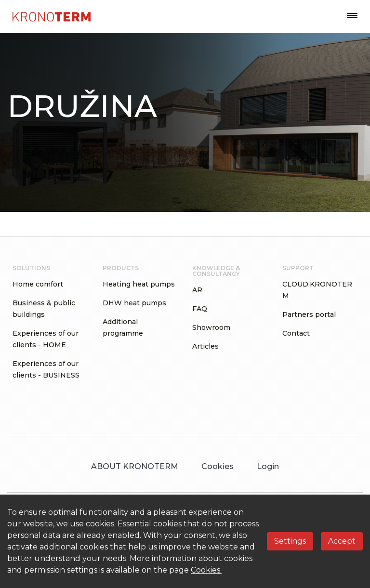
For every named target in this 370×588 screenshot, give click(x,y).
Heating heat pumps (139, 284)
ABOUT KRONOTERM (135, 466)
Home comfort (38, 284)
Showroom (211, 327)
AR (197, 290)
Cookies (218, 466)
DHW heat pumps (134, 303)
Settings (290, 541)
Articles (205, 346)
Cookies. (206, 570)
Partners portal (309, 314)
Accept (342, 541)
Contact (296, 333)
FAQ (200, 309)
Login (268, 466)
